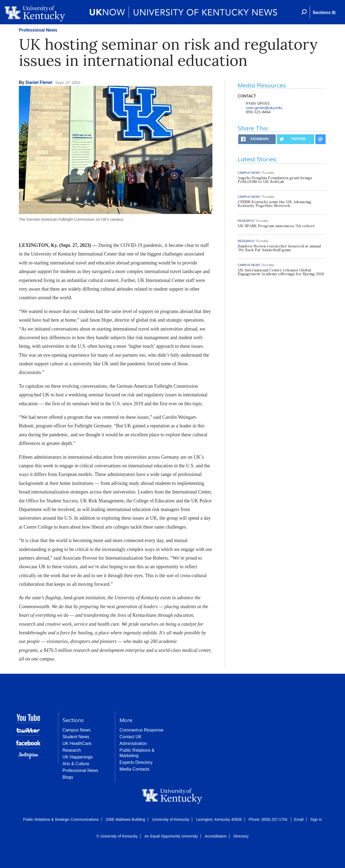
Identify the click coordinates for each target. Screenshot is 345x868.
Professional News (38, 30)
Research (72, 750)
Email (299, 819)
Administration (133, 743)
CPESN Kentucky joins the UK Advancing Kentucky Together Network (275, 204)
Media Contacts (134, 769)
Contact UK (130, 737)
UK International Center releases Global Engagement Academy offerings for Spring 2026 (281, 272)
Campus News (77, 730)
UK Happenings (78, 757)
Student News (76, 737)
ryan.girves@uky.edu (264, 108)
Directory (241, 836)
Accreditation (216, 836)
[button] (324, 12)
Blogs (68, 777)
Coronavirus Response (141, 730)
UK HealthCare (77, 743)
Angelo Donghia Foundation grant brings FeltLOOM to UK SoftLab (275, 180)
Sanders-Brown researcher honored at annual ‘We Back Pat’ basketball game (279, 248)
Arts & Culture (76, 764)
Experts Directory (136, 762)
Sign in (316, 819)
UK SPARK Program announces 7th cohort (276, 226)
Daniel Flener (39, 82)
